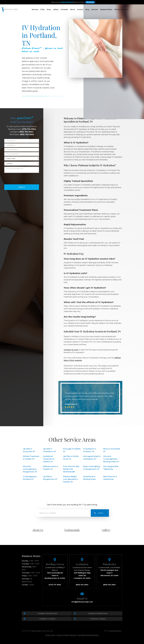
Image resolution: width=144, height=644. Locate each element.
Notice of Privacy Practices (66, 635)
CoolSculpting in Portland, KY (30, 478)
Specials (95, 9)
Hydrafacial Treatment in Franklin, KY (49, 459)
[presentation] (21, 178)
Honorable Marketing (115, 631)
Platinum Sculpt (36, 631)
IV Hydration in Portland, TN (89, 450)
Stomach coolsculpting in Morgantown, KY (30, 469)
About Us (38, 530)
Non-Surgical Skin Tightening (111, 468)
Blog (87, 9)
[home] (10, 10)
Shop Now (90, 2)
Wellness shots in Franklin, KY (51, 468)
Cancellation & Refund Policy (88, 635)
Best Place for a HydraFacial (110, 478)
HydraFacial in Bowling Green (89, 478)
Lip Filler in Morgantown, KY (50, 478)
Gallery (56, 9)
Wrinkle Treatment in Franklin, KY (31, 458)
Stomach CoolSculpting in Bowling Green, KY (111, 459)
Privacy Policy (50, 635)
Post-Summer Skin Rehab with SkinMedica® (71, 469)
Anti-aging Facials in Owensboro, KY (92, 458)
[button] (35, 10)
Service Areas (46, 631)
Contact (80, 9)
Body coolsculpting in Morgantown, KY (92, 468)
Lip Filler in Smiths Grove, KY (71, 458)
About (73, 9)
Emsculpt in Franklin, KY (72, 450)
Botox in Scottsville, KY (112, 450)
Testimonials (72, 530)
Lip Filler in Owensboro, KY (50, 450)
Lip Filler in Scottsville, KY (29, 450)
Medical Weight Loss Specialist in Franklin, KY (71, 479)
